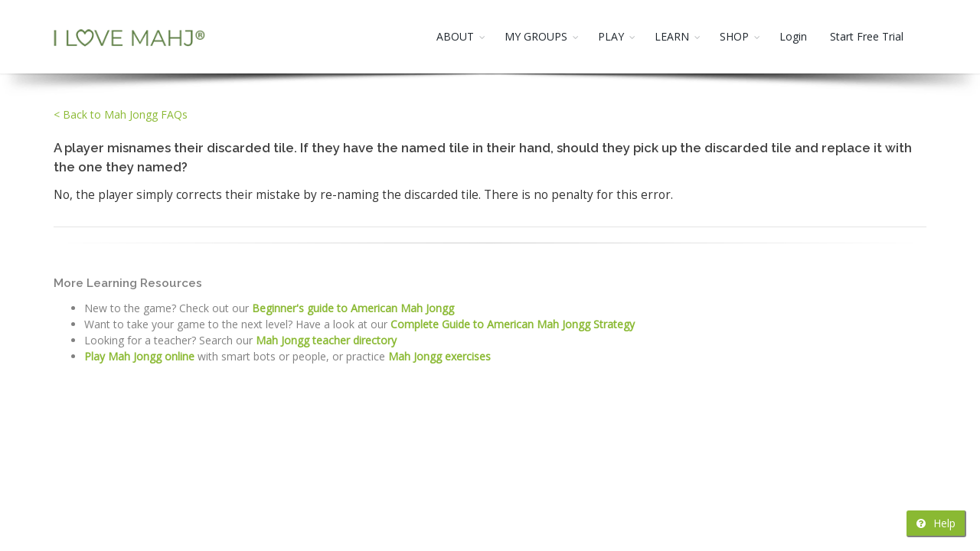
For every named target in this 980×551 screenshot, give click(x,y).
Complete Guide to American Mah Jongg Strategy (513, 324)
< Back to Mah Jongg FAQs (121, 114)
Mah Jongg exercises (439, 356)
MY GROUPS (536, 36)
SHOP (734, 36)
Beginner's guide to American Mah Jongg (353, 308)
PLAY (611, 36)
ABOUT (455, 36)
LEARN (672, 36)
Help (936, 523)
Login (793, 36)
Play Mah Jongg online (139, 356)
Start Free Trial (867, 36)
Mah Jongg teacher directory (326, 340)
